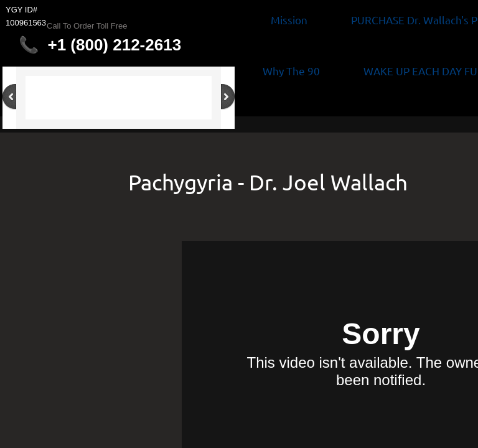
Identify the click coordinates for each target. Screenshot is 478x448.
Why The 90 (291, 71)
